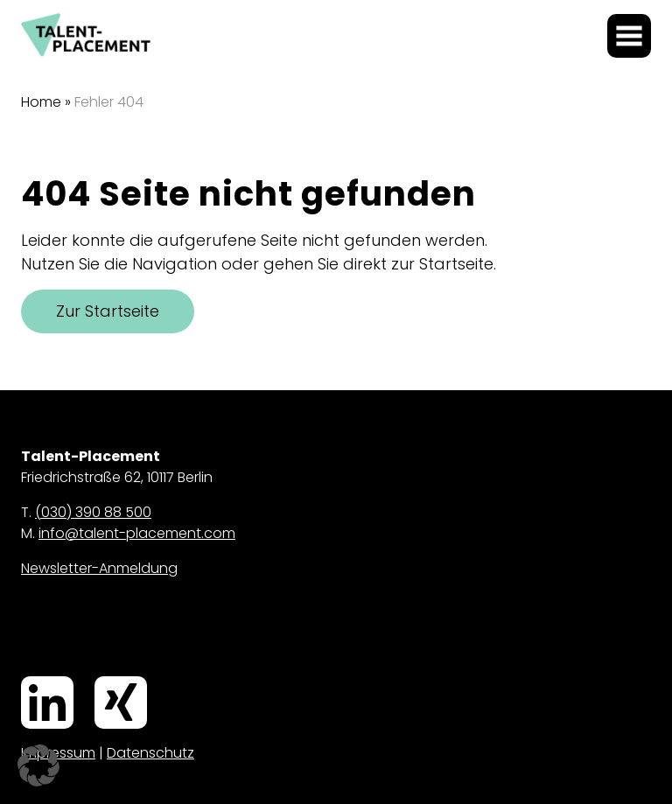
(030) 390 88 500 (93, 512)
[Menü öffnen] (629, 36)
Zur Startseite (108, 311)
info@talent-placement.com (137, 533)
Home (41, 102)
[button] (38, 766)
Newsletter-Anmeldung (99, 568)
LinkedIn (27, 678)
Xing (98, 678)
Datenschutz (150, 753)
